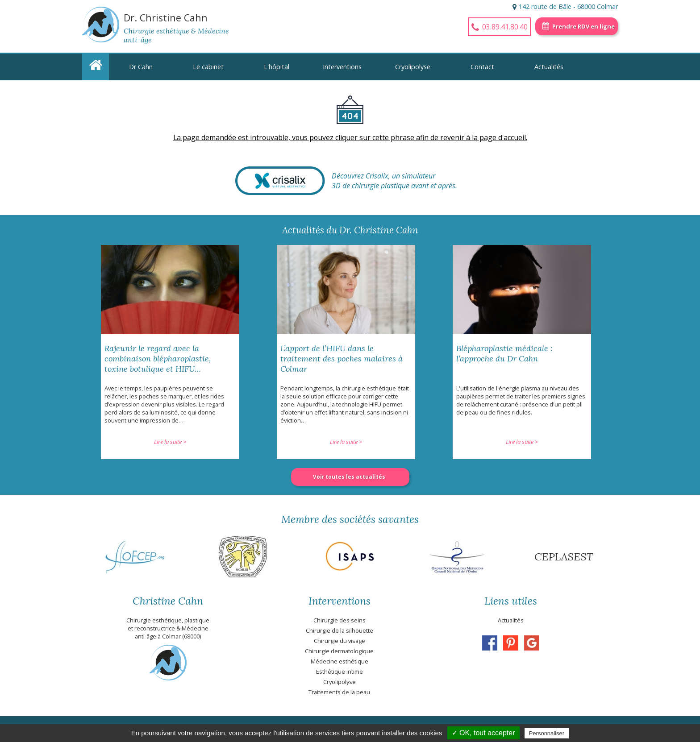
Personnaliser (547, 733)
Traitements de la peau (339, 692)
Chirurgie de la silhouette (340, 630)
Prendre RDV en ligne (583, 26)
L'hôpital (277, 67)
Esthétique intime (340, 672)
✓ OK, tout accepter (483, 733)
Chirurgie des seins (340, 620)
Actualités (549, 67)
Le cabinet (208, 67)
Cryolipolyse (413, 67)
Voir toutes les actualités (349, 477)
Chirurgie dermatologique (339, 651)
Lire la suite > (170, 442)
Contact (482, 67)
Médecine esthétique (340, 661)
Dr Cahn (141, 67)
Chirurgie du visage (340, 641)
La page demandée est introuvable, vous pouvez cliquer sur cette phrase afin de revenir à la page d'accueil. (350, 137)
